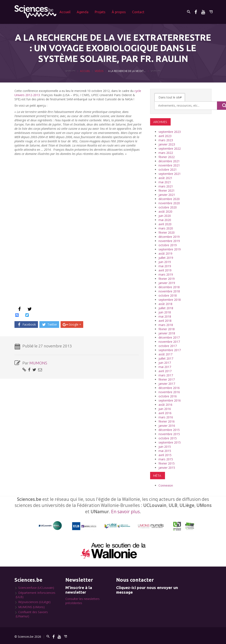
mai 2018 (165, 316)
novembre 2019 (169, 241)
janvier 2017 (167, 384)
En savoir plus (125, 512)
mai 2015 (165, 451)
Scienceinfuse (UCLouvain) (36, 588)
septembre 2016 (170, 400)
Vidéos (99, 71)
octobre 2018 (168, 295)
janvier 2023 (167, 144)
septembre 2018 (170, 300)
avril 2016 (165, 413)
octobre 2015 (168, 438)
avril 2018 (165, 321)
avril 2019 (165, 270)
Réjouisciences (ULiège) (34, 602)
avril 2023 (165, 136)
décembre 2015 (169, 430)
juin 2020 (165, 216)
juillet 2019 (166, 258)
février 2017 (167, 379)
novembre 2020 (169, 203)
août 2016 (165, 405)
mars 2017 (166, 375)
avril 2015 (165, 455)
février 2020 (167, 232)
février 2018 (167, 329)
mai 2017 (165, 367)
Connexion (166, 485)
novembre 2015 (169, 434)
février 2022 (167, 157)
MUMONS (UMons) (31, 607)
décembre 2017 (169, 337)
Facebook (26, 324)
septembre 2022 (170, 149)
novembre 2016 (169, 392)
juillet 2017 (166, 358)
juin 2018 (165, 312)
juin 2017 (165, 363)
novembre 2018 (169, 291)
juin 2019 (165, 262)
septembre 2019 (170, 249)
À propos (119, 12)
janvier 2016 (167, 426)
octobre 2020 (168, 207)
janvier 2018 (167, 333)
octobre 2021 (168, 170)
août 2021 (165, 178)
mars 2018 (166, 325)
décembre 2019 (169, 237)
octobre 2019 (168, 245)
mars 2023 (166, 140)
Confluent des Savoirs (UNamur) (32, 614)
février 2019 (167, 279)
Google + (72, 324)
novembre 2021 (169, 165)
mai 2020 (165, 220)
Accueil (65, 12)
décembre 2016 (169, 388)
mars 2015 (166, 459)
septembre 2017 (170, 350)
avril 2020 (165, 224)
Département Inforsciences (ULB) (36, 595)
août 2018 (165, 304)
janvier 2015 (167, 468)
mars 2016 (166, 417)
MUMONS (38, 363)
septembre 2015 (170, 442)
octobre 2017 (168, 346)
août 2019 (165, 253)
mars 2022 (166, 153)
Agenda (83, 12)
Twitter (49, 324)
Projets (100, 12)
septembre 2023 (170, 132)
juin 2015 (165, 447)
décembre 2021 (169, 161)
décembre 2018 (169, 287)
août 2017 (165, 354)
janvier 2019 (167, 283)
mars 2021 (166, 186)
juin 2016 (165, 409)
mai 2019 (165, 266)
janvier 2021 (167, 195)
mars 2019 (166, 274)
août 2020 (165, 211)
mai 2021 (165, 182)
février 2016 (167, 421)
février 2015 (167, 463)
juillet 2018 (166, 308)
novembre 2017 (169, 342)
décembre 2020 (169, 199)
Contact (138, 12)
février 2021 (167, 190)
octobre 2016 (168, 396)
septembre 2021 (170, 174)
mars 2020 (166, 228)
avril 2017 (165, 371)
